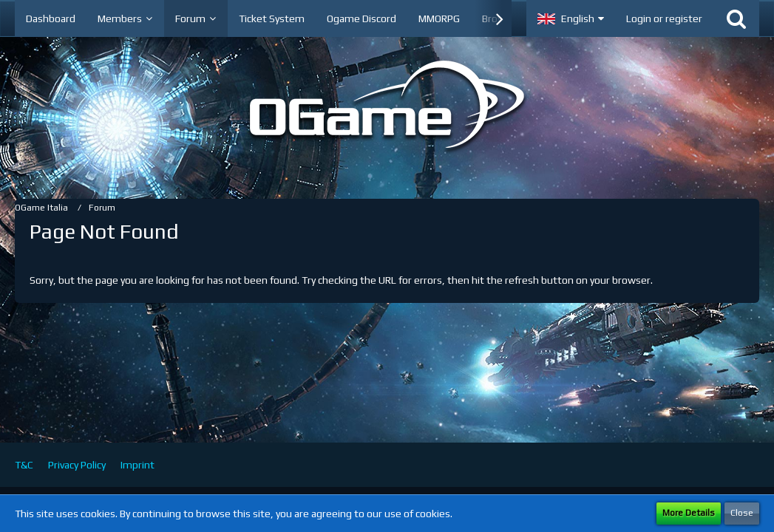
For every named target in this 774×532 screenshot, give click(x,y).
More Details (689, 513)
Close (742, 513)
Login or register (664, 18)
